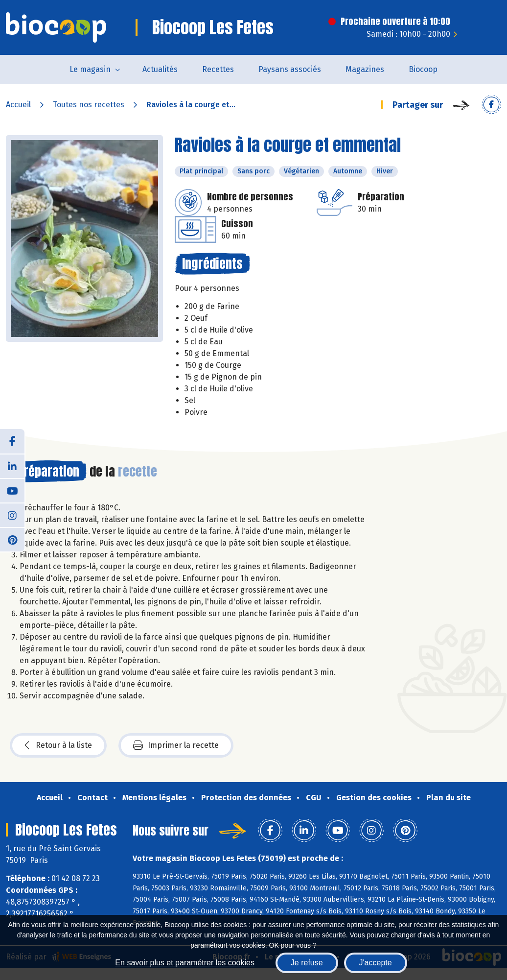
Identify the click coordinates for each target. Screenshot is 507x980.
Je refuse (307, 963)
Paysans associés (290, 69)
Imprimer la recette (176, 745)
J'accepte (376, 963)
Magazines (365, 69)
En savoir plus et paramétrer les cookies (185, 963)
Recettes (218, 69)
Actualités (160, 69)
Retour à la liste (58, 745)
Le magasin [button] (90, 69)
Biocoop (423, 69)
